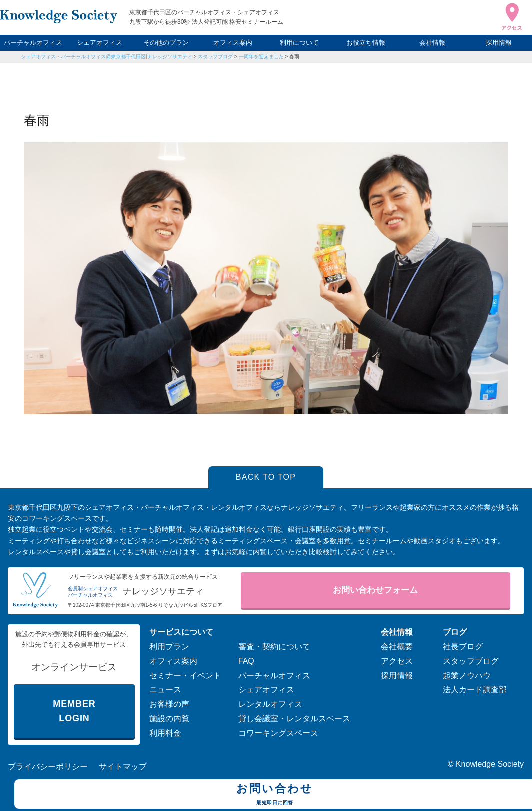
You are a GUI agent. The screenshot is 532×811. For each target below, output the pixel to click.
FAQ (246, 661)
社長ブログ (463, 647)
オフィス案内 (233, 43)
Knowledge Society (490, 764)
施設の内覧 (169, 719)
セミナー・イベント (185, 676)
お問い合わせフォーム (375, 590)
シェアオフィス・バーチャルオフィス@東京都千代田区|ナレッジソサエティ (107, 57)
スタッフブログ (215, 57)
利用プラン (169, 647)
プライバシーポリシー (48, 767)
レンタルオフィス (270, 704)
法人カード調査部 (475, 690)
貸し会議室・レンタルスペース (294, 719)
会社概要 (397, 647)
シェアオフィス (100, 43)
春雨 (294, 57)
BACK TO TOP (266, 477)
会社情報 (432, 43)
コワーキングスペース (278, 733)
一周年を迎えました (261, 57)
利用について (299, 43)
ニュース (165, 690)
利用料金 (165, 733)
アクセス (397, 661)
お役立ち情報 (366, 43)
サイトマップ (123, 767)
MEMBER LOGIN (74, 711)
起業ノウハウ (467, 676)
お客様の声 (169, 704)
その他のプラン (166, 43)
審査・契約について (274, 647)
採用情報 (499, 43)
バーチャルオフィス (33, 43)
